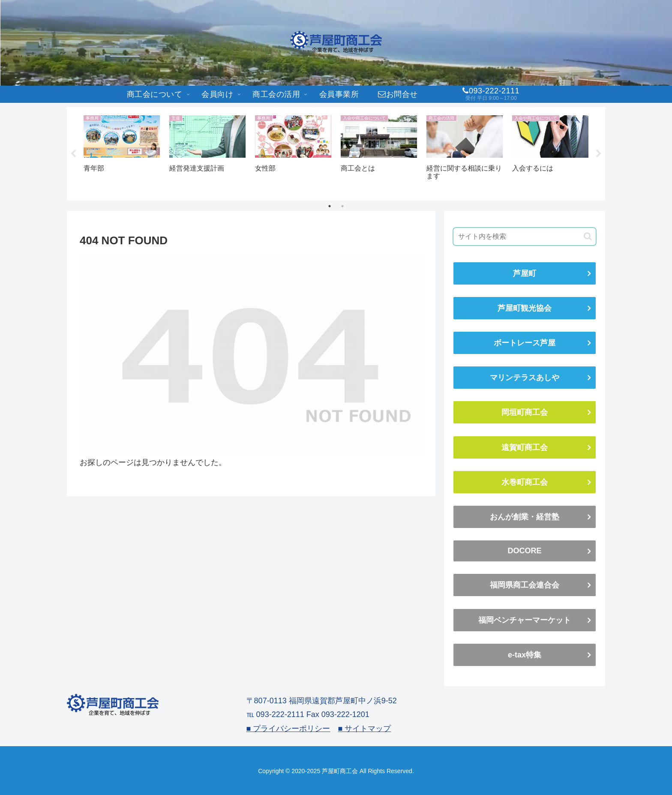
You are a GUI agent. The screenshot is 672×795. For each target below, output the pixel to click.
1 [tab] (330, 206)
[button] (588, 236)
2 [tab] (342, 206)
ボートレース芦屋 (525, 343)
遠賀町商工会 (525, 447)
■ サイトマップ (364, 729)
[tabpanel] (122, 152)
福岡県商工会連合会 (525, 585)
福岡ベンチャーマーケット (525, 620)
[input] (525, 237)
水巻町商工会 (525, 482)
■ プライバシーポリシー (288, 729)
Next (599, 154)
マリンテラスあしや (525, 378)
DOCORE (524, 551)
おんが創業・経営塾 (525, 517)
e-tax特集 (525, 655)
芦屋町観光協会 (525, 308)
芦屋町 (525, 273)
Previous (73, 154)
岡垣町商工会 (525, 412)
